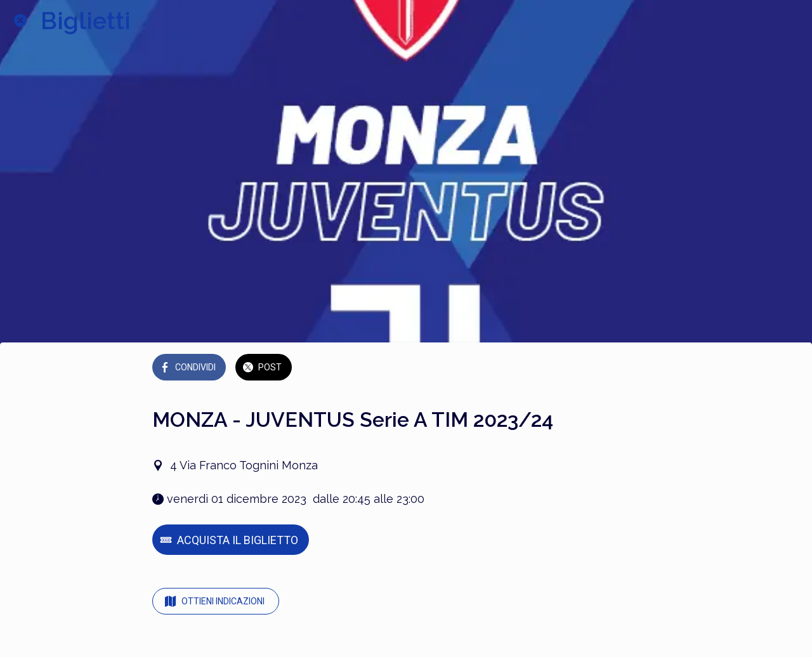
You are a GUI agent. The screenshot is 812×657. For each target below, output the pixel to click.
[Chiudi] (20, 20)
